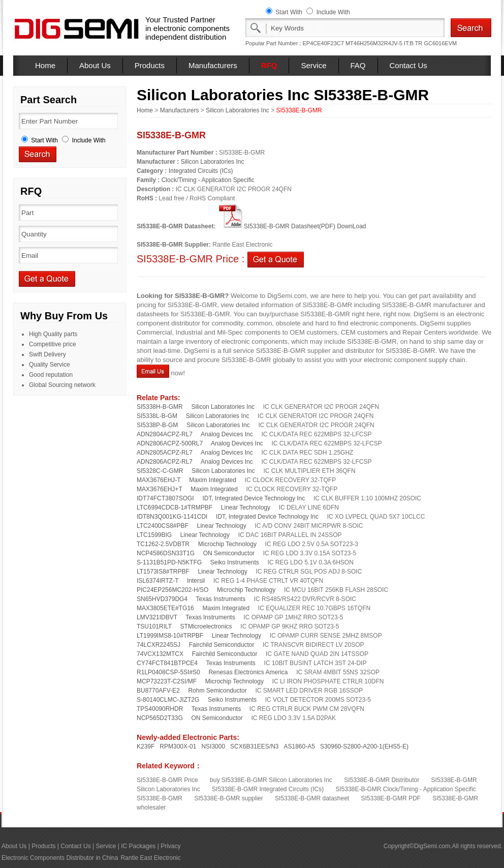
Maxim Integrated (213, 480)
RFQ (269, 65)
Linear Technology (246, 507)
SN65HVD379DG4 (162, 599)
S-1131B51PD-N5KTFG (169, 562)
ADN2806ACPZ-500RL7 (170, 443)
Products (150, 65)
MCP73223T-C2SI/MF (167, 681)
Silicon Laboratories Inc (238, 110)
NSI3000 (213, 746)
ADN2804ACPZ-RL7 (165, 434)
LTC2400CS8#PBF (163, 526)
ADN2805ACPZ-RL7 (165, 453)
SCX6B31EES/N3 (254, 746)
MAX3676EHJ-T (159, 480)
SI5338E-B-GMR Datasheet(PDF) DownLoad (292, 226)
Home (45, 65)
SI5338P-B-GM (157, 425)
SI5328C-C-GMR (160, 471)
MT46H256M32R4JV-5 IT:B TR (384, 43)
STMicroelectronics (206, 626)
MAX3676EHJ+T (160, 489)
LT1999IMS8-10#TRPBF (170, 636)
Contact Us (408, 65)
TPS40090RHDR (160, 709)
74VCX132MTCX (160, 654)
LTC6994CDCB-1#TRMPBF (175, 507)
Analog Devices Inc (227, 434)
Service (313, 65)
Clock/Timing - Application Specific (208, 180)
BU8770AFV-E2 (158, 691)
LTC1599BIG (154, 535)
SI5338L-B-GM (157, 416)
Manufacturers (213, 65)
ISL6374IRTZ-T (157, 581)
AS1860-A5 (300, 746)
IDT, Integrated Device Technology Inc (254, 498)
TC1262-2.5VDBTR (163, 544)
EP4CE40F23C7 (323, 43)
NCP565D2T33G (160, 718)
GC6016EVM (440, 43)
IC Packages (138, 846)
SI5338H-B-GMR (160, 407)
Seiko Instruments (235, 562)
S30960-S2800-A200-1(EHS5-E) (364, 746)
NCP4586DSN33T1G (166, 553)
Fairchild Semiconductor (222, 645)
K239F (146, 746)
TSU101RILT (154, 626)
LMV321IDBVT (157, 617)
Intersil (196, 581)
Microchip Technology (227, 544)
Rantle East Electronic (150, 858)
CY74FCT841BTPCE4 (167, 663)
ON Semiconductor (229, 553)
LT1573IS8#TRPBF (163, 572)
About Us (95, 65)
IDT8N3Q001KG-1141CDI (172, 517)
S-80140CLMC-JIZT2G (168, 700)
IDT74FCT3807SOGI (165, 498)
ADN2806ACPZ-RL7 (165, 462)
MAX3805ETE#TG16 (165, 608)
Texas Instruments (221, 599)
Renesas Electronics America (248, 672)
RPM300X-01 (178, 746)
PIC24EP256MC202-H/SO (172, 590)
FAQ (358, 65)
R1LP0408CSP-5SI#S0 (168, 672)
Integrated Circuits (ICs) (201, 171)
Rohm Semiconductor (217, 691)
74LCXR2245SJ (159, 645)
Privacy (170, 846)
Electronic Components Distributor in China (60, 858)
